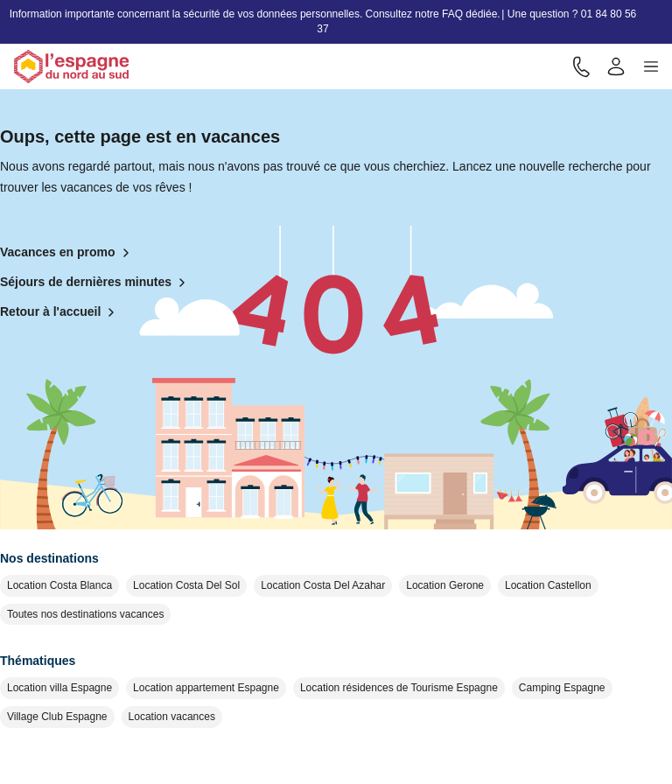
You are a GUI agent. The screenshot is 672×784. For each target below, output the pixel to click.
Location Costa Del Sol (186, 585)
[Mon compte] (616, 66)
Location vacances (172, 717)
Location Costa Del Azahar (323, 585)
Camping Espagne (562, 688)
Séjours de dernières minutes (96, 283)
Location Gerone (445, 585)
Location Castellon (548, 585)
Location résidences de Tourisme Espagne (399, 688)
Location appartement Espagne (206, 688)
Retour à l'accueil (61, 312)
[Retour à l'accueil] (71, 66)
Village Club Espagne (57, 717)
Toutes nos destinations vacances (85, 614)
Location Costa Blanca (59, 585)
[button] (651, 66)
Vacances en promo (68, 253)
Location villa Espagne (59, 688)
